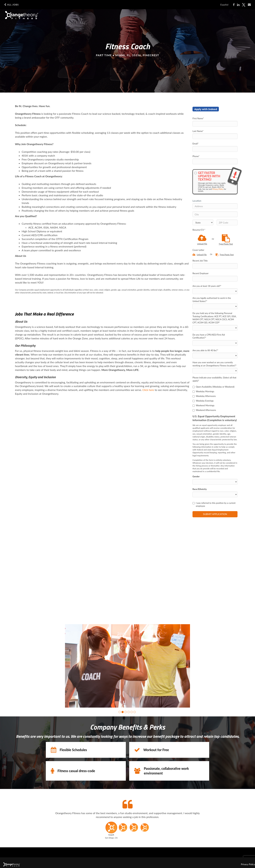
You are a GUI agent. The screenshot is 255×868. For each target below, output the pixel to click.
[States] (203, 222)
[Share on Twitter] (244, 5)
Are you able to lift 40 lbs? (205, 350)
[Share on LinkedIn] (238, 5)
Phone (196, 156)
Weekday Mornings (203, 391)
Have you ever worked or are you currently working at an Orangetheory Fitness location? (214, 364)
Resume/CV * (199, 230)
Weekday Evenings (203, 401)
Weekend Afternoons (204, 410)
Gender (196, 476)
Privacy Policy (218, 189)
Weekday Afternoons (204, 396)
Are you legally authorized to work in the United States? (212, 300)
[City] (215, 214)
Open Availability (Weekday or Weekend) (213, 387)
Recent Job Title (200, 261)
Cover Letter (198, 250)
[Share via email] (249, 5)
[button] (120, 712)
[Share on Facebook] (234, 5)
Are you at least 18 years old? (207, 286)
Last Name (198, 131)
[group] (127, 666)
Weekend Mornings (203, 405)
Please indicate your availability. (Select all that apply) (214, 379)
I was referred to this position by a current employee (214, 505)
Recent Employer (200, 273)
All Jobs (11, 5)
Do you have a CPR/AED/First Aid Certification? (209, 336)
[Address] (215, 206)
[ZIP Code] (227, 222)
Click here (148, 390)
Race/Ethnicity (200, 489)
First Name (198, 118)
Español (224, 5)
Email (195, 144)
